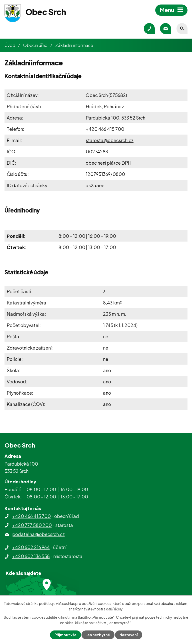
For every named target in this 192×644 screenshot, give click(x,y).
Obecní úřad (35, 45)
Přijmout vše (65, 635)
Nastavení (129, 635)
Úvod (10, 45)
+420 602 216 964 (31, 547)
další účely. (115, 609)
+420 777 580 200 (32, 525)
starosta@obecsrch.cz (110, 140)
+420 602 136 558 (31, 556)
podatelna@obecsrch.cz (38, 534)
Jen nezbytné (98, 635)
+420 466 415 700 (105, 129)
